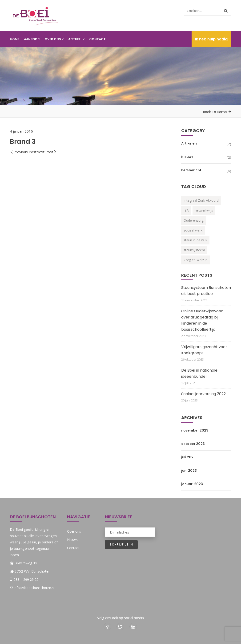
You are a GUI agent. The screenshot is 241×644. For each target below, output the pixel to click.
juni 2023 (189, 471)
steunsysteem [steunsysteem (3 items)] (194, 250)
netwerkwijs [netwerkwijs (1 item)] (204, 210)
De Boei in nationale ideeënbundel (199, 373)
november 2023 (195, 430)
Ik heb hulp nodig (211, 39)
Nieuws (187, 157)
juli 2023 (188, 457)
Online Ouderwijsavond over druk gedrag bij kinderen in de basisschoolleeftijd (202, 320)
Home (15, 39)
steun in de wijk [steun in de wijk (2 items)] (195, 240)
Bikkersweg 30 (26, 563)
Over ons (54, 39)
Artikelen (189, 143)
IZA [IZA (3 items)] (186, 210)
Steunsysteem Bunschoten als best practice (206, 291)
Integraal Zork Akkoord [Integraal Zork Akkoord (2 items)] (201, 200)
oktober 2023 (193, 444)
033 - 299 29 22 (26, 579)
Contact (97, 39)
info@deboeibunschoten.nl (32, 588)
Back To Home (215, 112)
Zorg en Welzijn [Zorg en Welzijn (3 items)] (195, 260)
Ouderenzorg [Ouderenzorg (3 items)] (194, 220)
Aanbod (32, 39)
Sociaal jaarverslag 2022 (203, 394)
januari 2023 (192, 484)
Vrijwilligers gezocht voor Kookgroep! (204, 350)
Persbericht (191, 170)
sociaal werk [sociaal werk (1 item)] (193, 230)
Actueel (76, 39)
